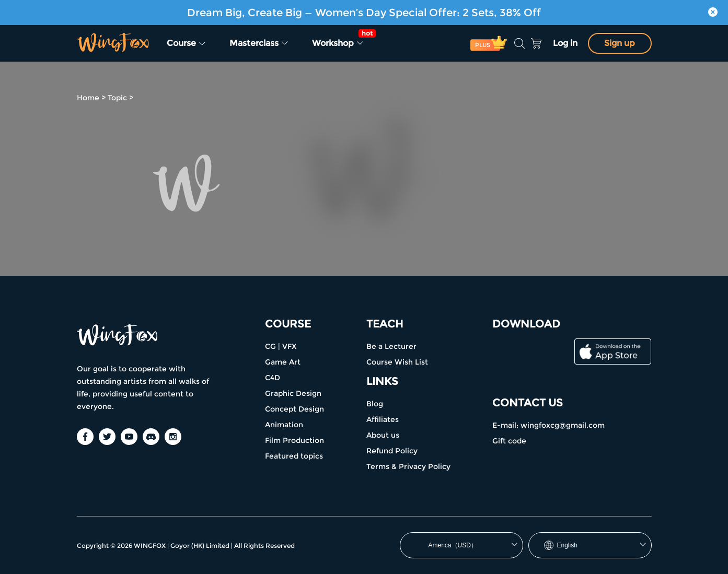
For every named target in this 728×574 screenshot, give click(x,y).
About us (383, 435)
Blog (375, 404)
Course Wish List (397, 362)
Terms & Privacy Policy (408, 466)
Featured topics (294, 456)
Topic (117, 98)
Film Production (294, 440)
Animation (284, 425)
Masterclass (259, 43)
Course (187, 43)
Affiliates (383, 419)
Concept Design (294, 409)
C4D (273, 378)
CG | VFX (281, 346)
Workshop (341, 39)
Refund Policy (392, 451)
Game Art (283, 362)
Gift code (509, 441)
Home (88, 98)
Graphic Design (293, 393)
